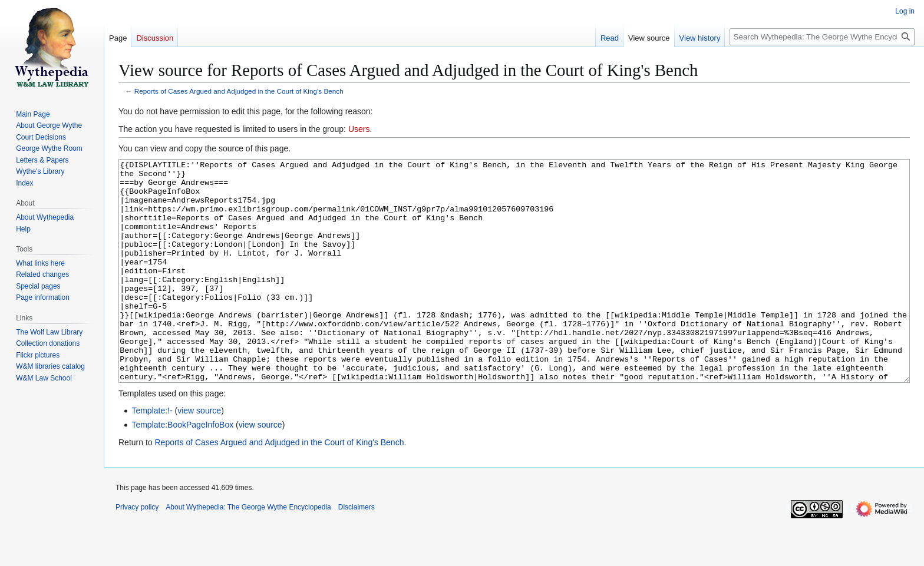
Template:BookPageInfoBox (182, 469)
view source (199, 455)
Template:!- (152, 455)
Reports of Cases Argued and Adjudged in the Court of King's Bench (239, 91)
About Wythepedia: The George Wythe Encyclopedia (248, 551)
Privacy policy (137, 551)
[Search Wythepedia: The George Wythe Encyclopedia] (822, 37)
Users (359, 129)
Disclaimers (357, 551)
